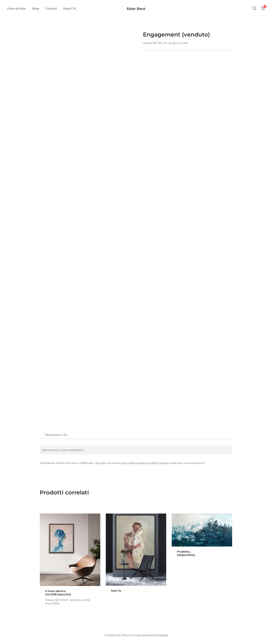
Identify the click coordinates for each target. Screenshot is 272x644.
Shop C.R (69, 9)
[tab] (56, 435)
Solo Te (116, 591)
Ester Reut (136, 9)
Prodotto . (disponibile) (186, 553)
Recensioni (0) (56, 435)
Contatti (51, 9)
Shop (36, 9)
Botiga (163, 635)
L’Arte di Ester (16, 9)
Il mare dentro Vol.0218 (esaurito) (58, 593)
